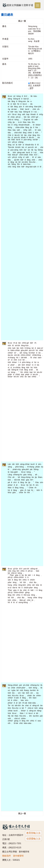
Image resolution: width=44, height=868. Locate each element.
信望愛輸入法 (33, 839)
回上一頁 (22, 21)
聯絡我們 (6, 856)
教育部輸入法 (33, 833)
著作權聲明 (18, 856)
